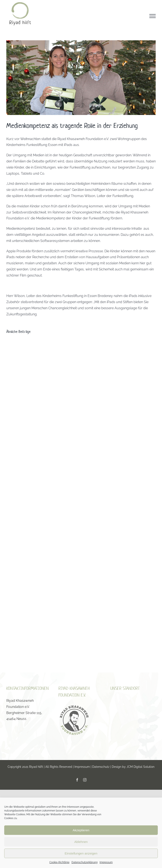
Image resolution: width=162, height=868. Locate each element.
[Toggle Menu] (153, 16)
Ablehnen (81, 842)
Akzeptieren (81, 830)
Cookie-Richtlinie (59, 862)
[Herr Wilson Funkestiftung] (81, 78)
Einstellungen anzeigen (81, 853)
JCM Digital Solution (140, 767)
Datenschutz (101, 767)
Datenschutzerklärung (84, 862)
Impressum (106, 862)
